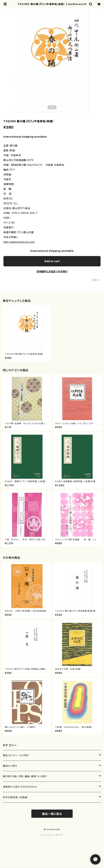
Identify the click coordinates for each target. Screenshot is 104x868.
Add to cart (52, 261)
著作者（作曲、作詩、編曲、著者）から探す (25, 776)
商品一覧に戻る (52, 814)
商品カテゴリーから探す (16, 755)
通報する (96, 280)
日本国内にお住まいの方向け (52, 271)
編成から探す (10, 766)
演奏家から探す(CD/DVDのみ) (20, 787)
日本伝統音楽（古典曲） (16, 797)
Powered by (52, 835)
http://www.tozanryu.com (19, 242)
